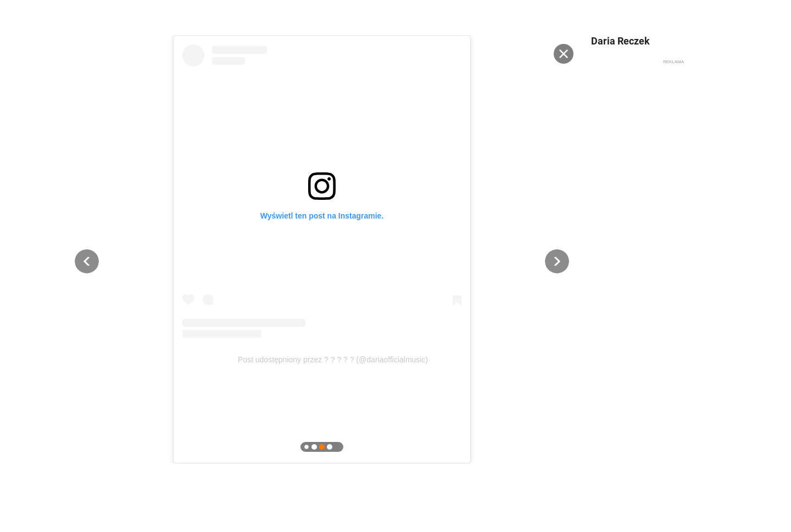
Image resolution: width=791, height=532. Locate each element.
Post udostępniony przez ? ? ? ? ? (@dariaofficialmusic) (333, 360)
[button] (87, 261)
